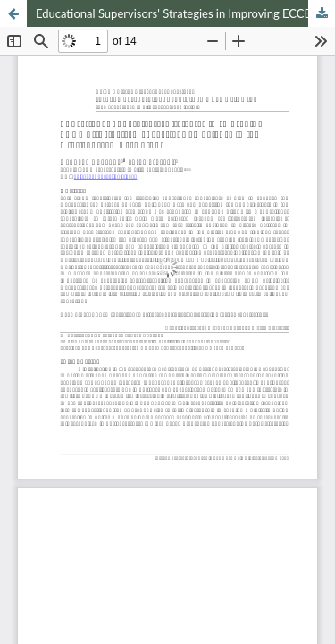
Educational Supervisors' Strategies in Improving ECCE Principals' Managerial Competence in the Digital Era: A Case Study (185, 13)
